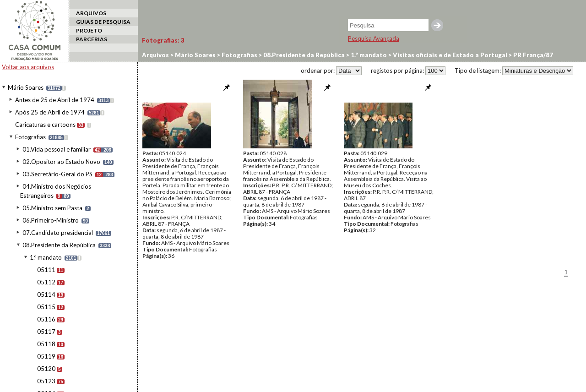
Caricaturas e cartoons (45, 125)
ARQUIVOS (91, 13)
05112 (46, 282)
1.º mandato (46, 257)
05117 (46, 332)
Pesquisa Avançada (374, 38)
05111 (46, 270)
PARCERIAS (92, 39)
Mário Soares (26, 87)
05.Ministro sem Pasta (52, 208)
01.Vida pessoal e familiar (57, 149)
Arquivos (155, 55)
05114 (46, 294)
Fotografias (30, 137)
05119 (46, 356)
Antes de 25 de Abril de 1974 (55, 100)
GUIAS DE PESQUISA (103, 22)
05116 (46, 319)
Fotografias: (163, 40)
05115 (46, 307)
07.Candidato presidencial (58, 233)
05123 (46, 381)
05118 (46, 344)
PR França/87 (532, 55)
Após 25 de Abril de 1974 (50, 112)
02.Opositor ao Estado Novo (61, 162)
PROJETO (89, 30)
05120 (46, 369)
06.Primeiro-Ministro (51, 220)
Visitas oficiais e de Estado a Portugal (449, 55)
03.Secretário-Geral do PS (57, 174)
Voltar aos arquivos (28, 67)
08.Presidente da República (59, 245)
